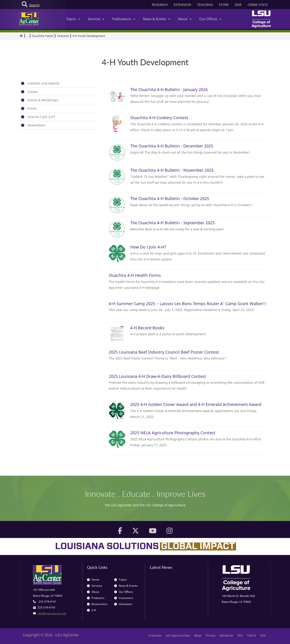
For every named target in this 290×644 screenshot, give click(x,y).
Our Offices (210, 19)
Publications (124, 19)
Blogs (198, 635)
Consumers (124, 598)
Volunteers (123, 604)
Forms (32, 108)
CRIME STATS (258, 5)
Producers (96, 598)
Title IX (251, 635)
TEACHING (205, 5)
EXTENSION (182, 5)
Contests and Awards (43, 83)
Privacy (211, 635)
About (185, 19)
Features (63, 36)
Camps (33, 92)
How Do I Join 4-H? (41, 117)
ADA (263, 635)
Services (96, 19)
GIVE (238, 5)
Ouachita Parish (43, 36)
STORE (224, 5)
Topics (73, 19)
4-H (92, 610)
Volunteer (155, 635)
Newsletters (36, 125)
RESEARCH (160, 5)
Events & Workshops (43, 100)
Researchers (97, 604)
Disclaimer (226, 635)
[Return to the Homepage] (21, 36)
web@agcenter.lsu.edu (52, 613)
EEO (240, 635)
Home (93, 580)
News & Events (157, 19)
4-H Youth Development (89, 36)
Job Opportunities (178, 635)
